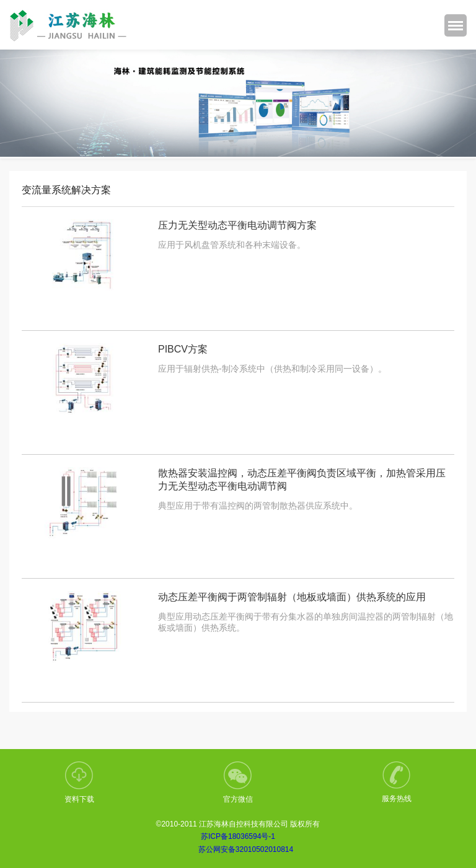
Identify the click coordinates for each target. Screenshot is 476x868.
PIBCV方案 (183, 349)
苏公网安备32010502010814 (246, 849)
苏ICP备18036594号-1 (238, 836)
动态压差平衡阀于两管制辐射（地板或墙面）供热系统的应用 (292, 597)
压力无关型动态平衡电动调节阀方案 (237, 225)
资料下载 (79, 783)
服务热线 (397, 782)
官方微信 (238, 783)
